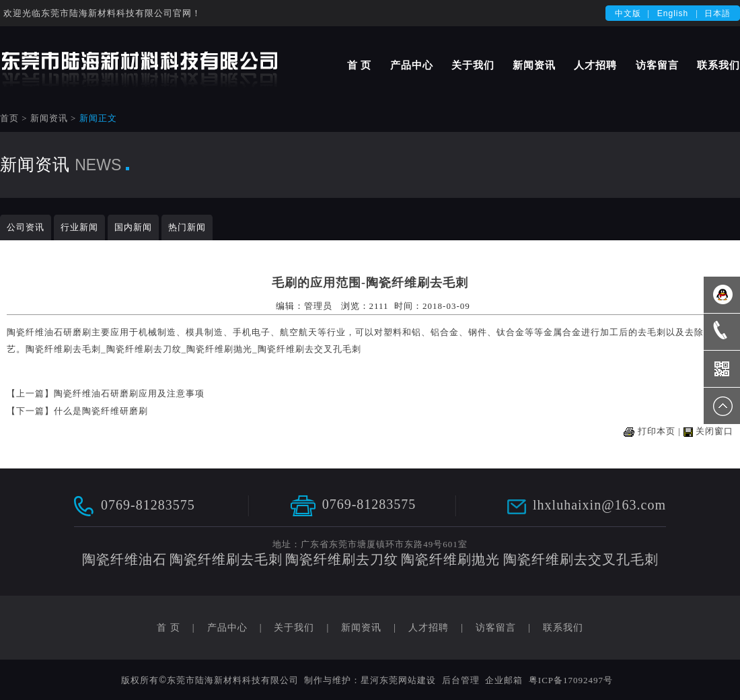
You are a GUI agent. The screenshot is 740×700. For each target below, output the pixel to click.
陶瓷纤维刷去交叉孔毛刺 (309, 349)
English (673, 13)
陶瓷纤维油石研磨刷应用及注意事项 (129, 393)
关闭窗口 (714, 431)
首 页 (360, 65)
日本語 (717, 13)
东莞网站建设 (408, 680)
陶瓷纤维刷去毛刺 (63, 349)
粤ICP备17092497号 (571, 680)
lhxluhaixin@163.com (599, 505)
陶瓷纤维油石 (35, 332)
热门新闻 (187, 227)
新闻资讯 (534, 65)
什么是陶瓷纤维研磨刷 (101, 411)
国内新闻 (133, 227)
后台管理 (461, 680)
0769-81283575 (148, 504)
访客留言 (657, 65)
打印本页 (657, 431)
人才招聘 (595, 65)
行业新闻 (79, 227)
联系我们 (718, 65)
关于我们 (473, 65)
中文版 (628, 13)
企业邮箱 (504, 680)
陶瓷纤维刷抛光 (219, 349)
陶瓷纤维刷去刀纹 (144, 349)
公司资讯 (26, 227)
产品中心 (412, 65)
